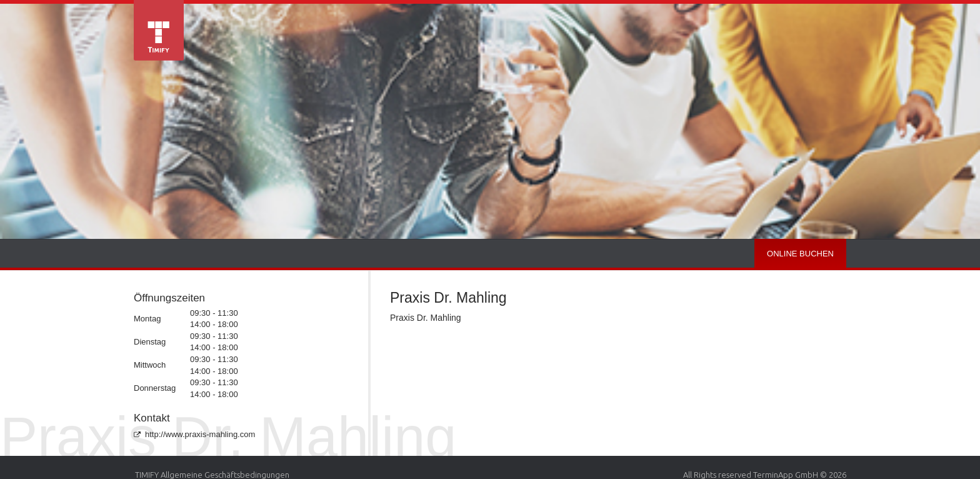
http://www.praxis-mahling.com (194, 434)
